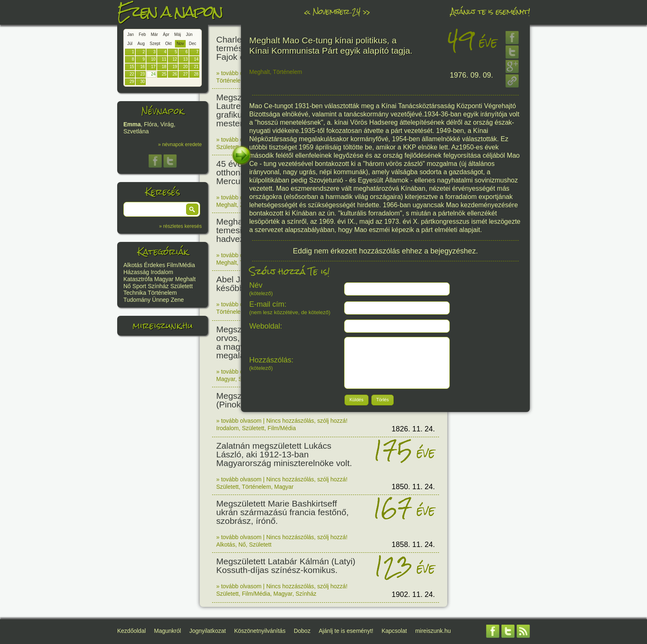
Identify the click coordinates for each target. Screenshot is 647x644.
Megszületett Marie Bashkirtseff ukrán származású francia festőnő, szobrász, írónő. (282, 512)
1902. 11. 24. (413, 594)
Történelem (162, 293)
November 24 (336, 11)
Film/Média (181, 265)
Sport (139, 286)
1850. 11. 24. (413, 487)
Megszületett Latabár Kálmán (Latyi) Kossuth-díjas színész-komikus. (286, 566)
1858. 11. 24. (413, 545)
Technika (135, 293)
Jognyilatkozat (208, 631)
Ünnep (161, 300)
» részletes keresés (181, 226)
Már (155, 34)
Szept (155, 44)
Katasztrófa (138, 279)
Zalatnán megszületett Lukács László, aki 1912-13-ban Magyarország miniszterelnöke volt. (284, 454)
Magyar (164, 279)
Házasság (136, 272)
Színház (158, 286)
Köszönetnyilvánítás (260, 631)
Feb (142, 34)
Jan (130, 34)
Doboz (302, 631)
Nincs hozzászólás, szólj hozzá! (307, 421)
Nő (127, 286)
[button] (192, 209)
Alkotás (133, 265)
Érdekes (155, 265)
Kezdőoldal (131, 631)
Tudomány (137, 300)
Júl (130, 44)
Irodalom (162, 272)
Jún (189, 34)
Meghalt (185, 279)
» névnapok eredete (180, 144)
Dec (193, 44)
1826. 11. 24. (413, 429)
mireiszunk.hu (163, 326)
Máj (177, 34)
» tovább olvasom (239, 73)
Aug (141, 44)
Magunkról (167, 631)
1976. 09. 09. (471, 75)
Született (182, 286)
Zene (177, 300)
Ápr (166, 34)
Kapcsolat (394, 631)
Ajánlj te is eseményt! (490, 11)
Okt (168, 44)
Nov (180, 44)
